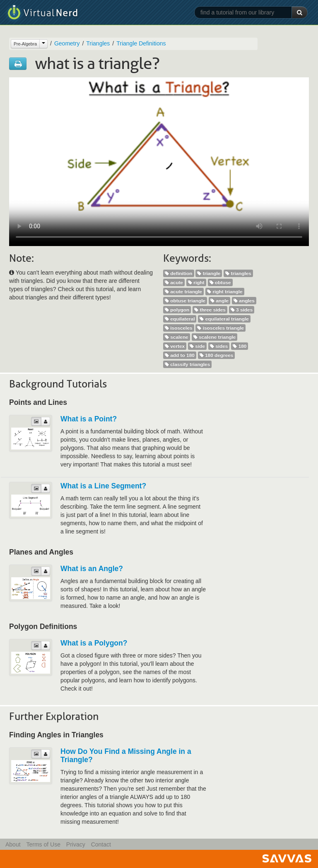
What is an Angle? (92, 569)
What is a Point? (89, 419)
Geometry (67, 43)
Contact (101, 844)
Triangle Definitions (141, 43)
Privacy (76, 844)
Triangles (98, 43)
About (13, 844)
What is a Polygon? (94, 643)
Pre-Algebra (25, 44)
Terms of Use (43, 844)
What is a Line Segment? (103, 486)
